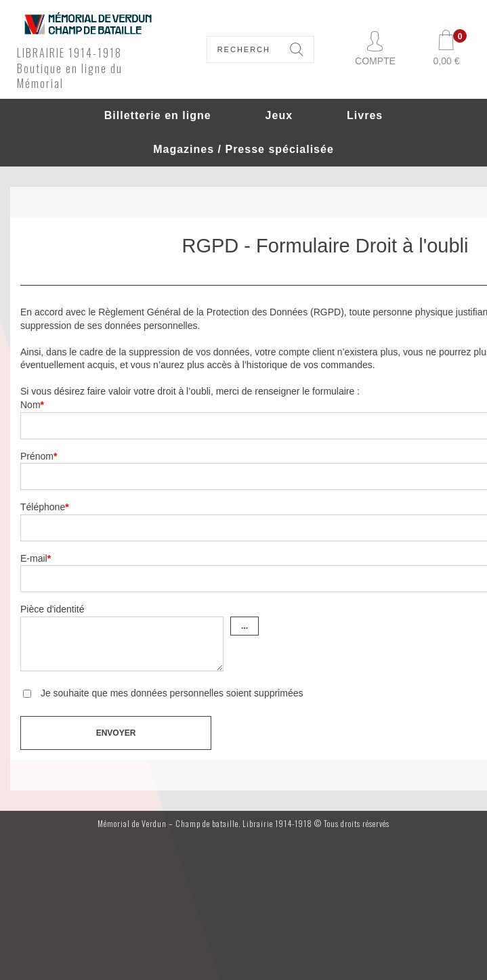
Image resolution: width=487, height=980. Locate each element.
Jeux (279, 115)
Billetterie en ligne (158, 115)
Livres (365, 115)
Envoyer (116, 733)
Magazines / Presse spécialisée (243, 149)
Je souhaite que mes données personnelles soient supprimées (170, 693)
